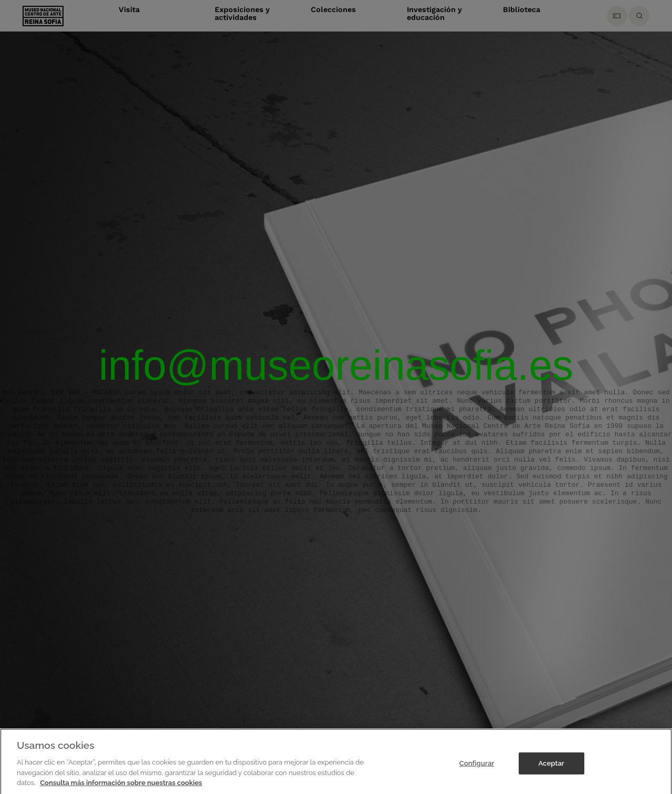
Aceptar (551, 772)
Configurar (477, 772)
